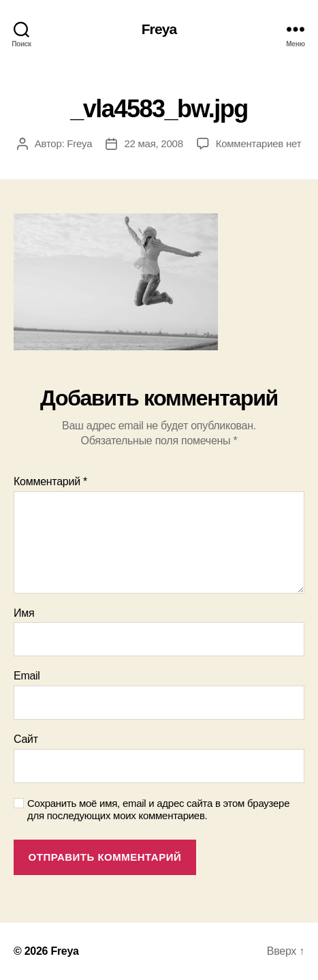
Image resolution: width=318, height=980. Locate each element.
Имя (24, 613)
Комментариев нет (259, 143)
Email (27, 676)
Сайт (26, 739)
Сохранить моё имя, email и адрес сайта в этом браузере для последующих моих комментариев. (158, 810)
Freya (159, 29)
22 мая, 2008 (153, 143)
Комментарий (50, 481)
